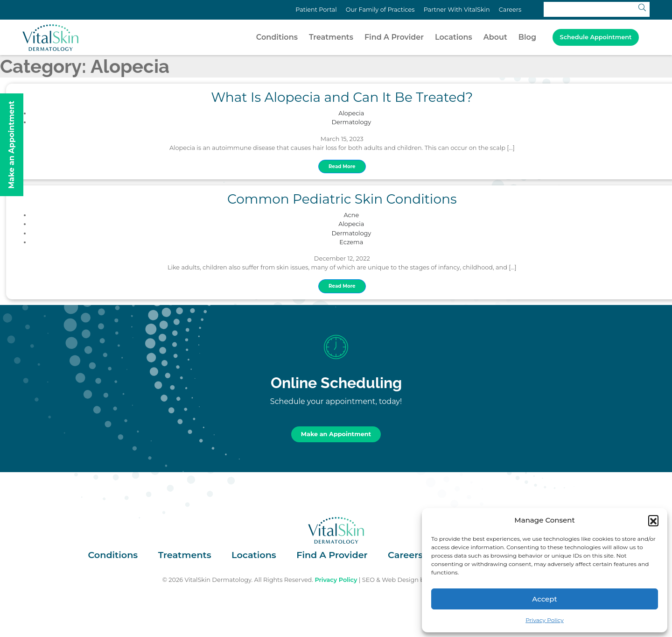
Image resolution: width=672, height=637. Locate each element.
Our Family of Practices (380, 10)
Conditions (277, 37)
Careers (510, 10)
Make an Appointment (336, 434)
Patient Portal (316, 10)
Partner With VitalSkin (457, 10)
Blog (527, 37)
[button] (653, 520)
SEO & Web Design (390, 580)
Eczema (351, 242)
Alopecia (351, 113)
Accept (544, 599)
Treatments (331, 37)
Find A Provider (394, 37)
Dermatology (352, 122)
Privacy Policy (545, 620)
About (495, 37)
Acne (351, 215)
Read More (342, 166)
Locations (454, 37)
